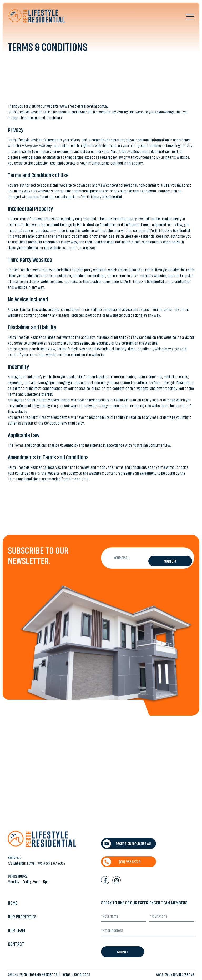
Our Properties (22, 917)
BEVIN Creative (184, 974)
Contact (16, 944)
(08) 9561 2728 (122, 862)
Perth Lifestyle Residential (39, 974)
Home (13, 903)
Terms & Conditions (76, 974)
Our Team (16, 931)
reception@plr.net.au (127, 844)
